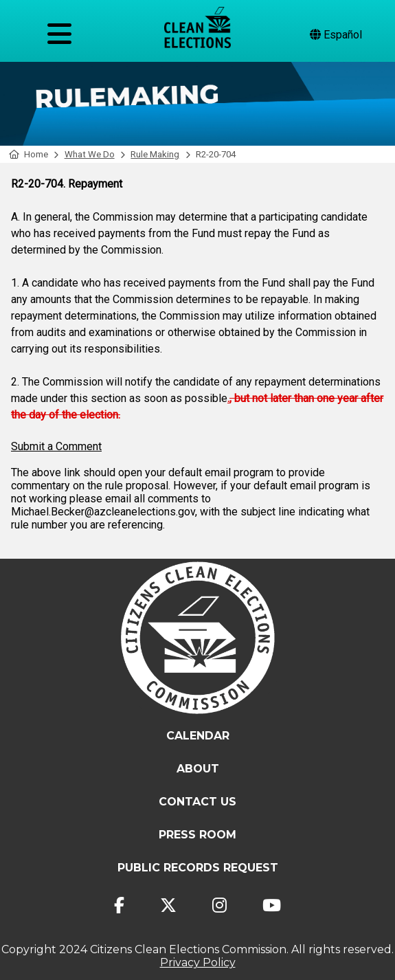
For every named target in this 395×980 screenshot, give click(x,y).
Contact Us (197, 802)
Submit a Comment (56, 446)
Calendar (198, 736)
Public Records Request (198, 868)
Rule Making (155, 154)
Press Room (197, 835)
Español (336, 35)
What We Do (90, 154)
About (198, 769)
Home (29, 154)
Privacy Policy (198, 962)
